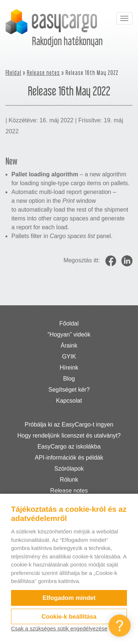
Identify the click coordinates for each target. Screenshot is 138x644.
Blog (69, 379)
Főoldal (13, 73)
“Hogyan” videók (69, 334)
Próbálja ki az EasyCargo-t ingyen (69, 424)
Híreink (69, 368)
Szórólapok (69, 469)
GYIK (69, 357)
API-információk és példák (69, 458)
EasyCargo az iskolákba (69, 447)
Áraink (69, 346)
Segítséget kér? (69, 390)
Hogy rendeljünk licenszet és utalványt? (69, 436)
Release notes (43, 73)
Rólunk (69, 480)
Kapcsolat (69, 401)
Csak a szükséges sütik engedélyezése (59, 628)
